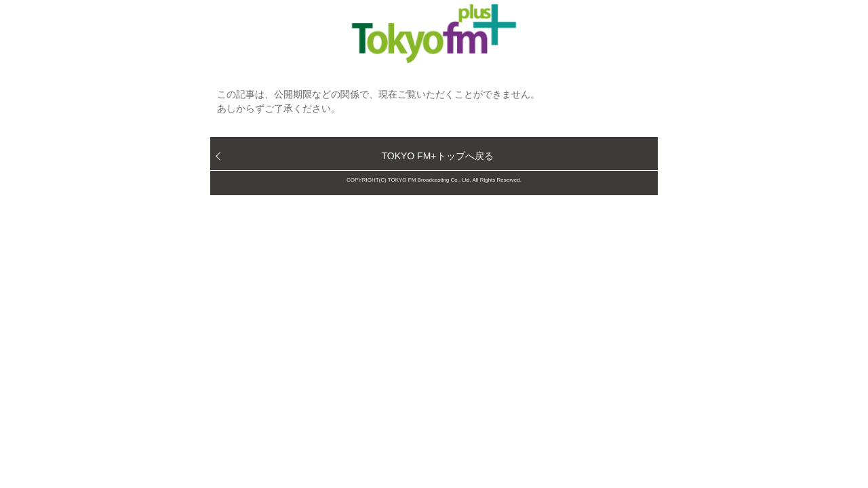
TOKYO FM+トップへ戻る (437, 156)
